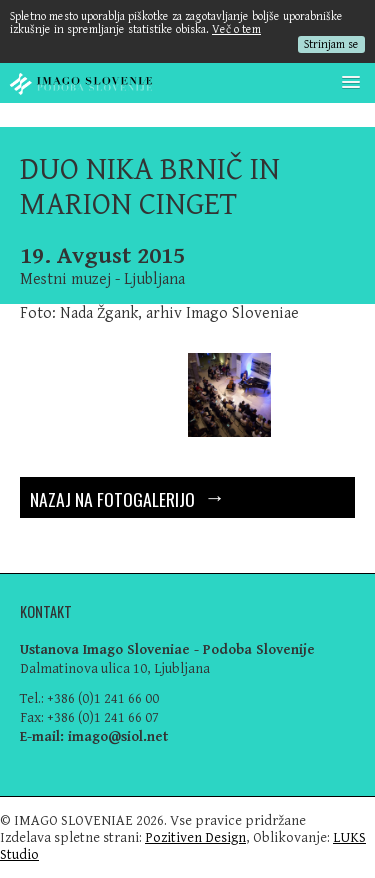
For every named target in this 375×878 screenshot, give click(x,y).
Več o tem (236, 29)
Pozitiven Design (195, 837)
